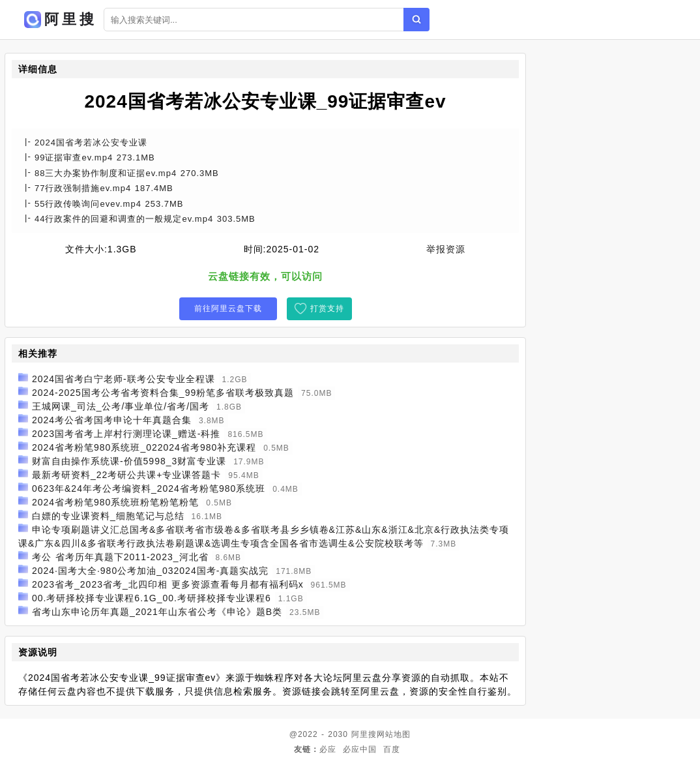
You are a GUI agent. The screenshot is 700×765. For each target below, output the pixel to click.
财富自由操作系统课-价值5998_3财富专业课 (129, 461)
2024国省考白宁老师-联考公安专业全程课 (124, 379)
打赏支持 (327, 308)
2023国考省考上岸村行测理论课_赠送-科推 (126, 434)
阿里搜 (364, 734)
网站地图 (394, 734)
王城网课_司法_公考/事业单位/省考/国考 (121, 406)
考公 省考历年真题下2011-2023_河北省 (120, 557)
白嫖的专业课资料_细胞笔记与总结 (108, 516)
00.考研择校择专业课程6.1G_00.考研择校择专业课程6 (152, 598)
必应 (328, 749)
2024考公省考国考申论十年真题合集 (112, 420)
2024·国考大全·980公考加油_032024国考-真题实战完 (150, 571)
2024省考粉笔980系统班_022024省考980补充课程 (144, 447)
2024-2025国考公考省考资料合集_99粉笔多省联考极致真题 (163, 393)
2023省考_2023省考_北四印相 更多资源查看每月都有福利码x (168, 584)
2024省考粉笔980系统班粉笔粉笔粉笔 (116, 502)
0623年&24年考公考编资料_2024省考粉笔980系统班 (149, 488)
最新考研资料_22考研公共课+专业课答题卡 (127, 475)
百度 (392, 749)
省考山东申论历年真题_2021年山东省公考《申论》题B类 (157, 612)
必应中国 (360, 749)
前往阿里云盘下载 (228, 308)
